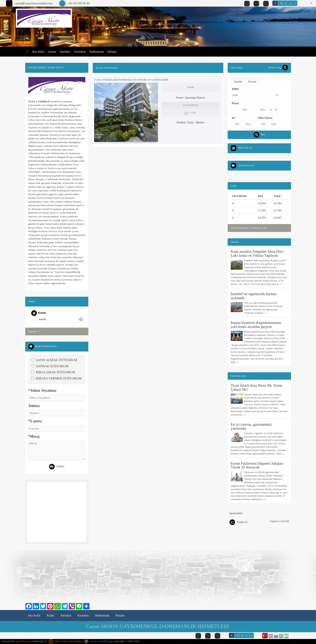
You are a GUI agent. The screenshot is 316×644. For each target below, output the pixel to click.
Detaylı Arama (278, 67)
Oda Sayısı (265, 118)
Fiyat (235, 103)
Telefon (34, 406)
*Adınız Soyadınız (42, 390)
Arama (52, 52)
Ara (259, 135)
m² (233, 118)
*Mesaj (34, 436)
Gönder (57, 467)
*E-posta (35, 421)
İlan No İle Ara (245, 148)
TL (282, 3)
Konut (39, 313)
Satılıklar (65, 52)
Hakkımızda (97, 52)
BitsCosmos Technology (65, 641)
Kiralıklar (80, 52)
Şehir (235, 89)
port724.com (23, 641)
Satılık (61, 319)
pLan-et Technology (99, 641)
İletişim (112, 52)
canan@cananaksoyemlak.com (33, 3)
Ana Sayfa (38, 52)
